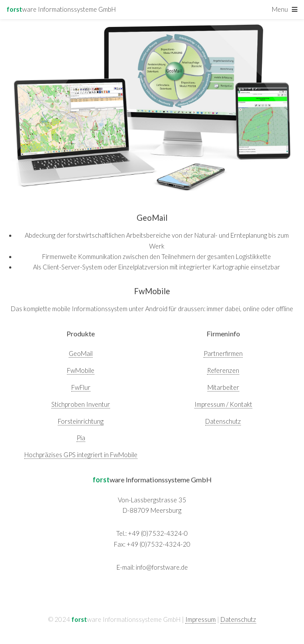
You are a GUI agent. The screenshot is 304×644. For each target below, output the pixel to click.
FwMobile (81, 370)
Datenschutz (223, 421)
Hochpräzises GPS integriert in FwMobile (81, 455)
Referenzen (223, 370)
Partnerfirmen (223, 354)
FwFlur (81, 387)
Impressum (200, 619)
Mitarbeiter (223, 387)
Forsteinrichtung (81, 421)
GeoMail (81, 354)
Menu (280, 9)
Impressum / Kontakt (223, 404)
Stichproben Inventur (81, 404)
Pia (81, 438)
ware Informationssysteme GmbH (61, 9)
